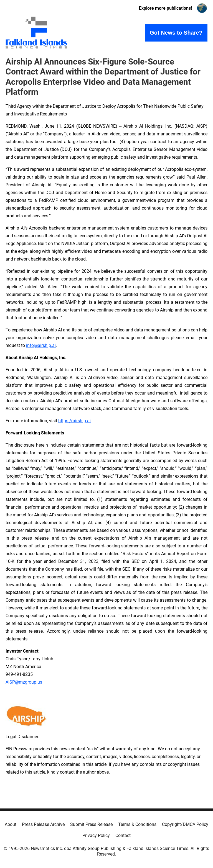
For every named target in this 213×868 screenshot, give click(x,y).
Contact (123, 835)
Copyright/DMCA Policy (185, 824)
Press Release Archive (43, 824)
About (11, 824)
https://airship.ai (74, 421)
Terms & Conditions (137, 824)
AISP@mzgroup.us (24, 682)
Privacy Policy (96, 835)
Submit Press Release (91, 824)
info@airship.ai (41, 345)
